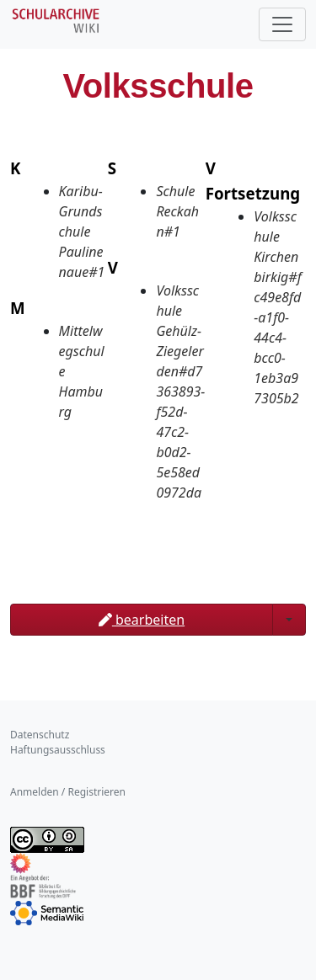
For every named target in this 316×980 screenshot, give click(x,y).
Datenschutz (40, 735)
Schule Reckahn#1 (177, 211)
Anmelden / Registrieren (68, 792)
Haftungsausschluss (58, 750)
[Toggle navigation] (282, 24)
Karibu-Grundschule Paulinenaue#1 (82, 232)
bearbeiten (142, 620)
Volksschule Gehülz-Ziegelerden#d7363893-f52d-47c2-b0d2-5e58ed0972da (180, 391)
